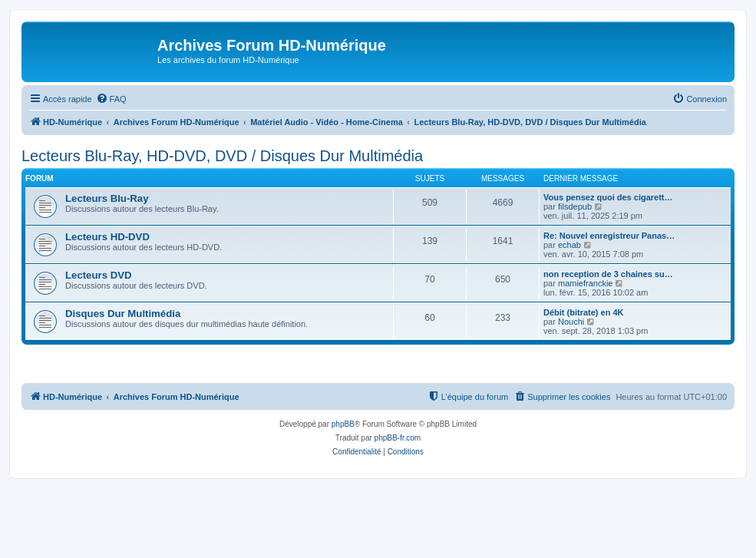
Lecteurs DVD (98, 275)
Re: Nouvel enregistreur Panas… (609, 236)
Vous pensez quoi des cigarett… (608, 197)
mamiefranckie (586, 283)
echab (569, 245)
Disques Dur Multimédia (123, 314)
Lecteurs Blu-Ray (107, 198)
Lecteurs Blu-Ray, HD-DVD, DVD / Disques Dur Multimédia (222, 156)
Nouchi (571, 322)
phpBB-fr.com (398, 438)
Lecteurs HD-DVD (107, 237)
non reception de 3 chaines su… (608, 274)
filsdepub (575, 206)
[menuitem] (111, 99)
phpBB (343, 424)
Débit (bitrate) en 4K (584, 312)
